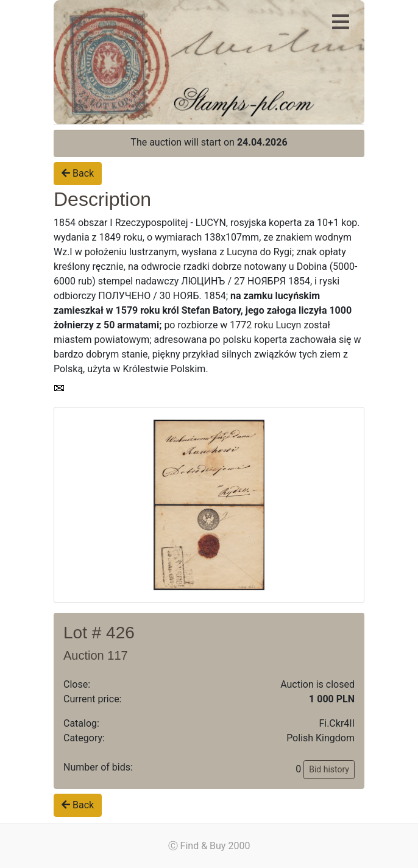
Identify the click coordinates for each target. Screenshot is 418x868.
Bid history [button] (329, 769)
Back (78, 173)
